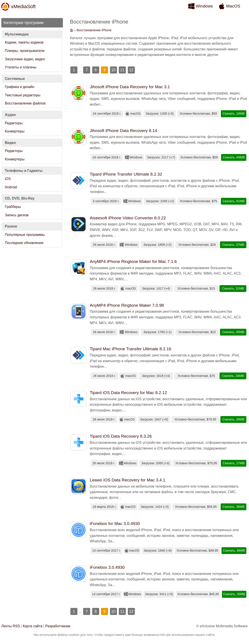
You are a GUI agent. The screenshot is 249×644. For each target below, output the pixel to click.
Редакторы (14, 123)
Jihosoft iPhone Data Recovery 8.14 (123, 131)
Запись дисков (17, 215)
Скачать (229, 114)
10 (114, 70)
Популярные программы (25, 235)
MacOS (233, 6)
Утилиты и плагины (21, 67)
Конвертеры (15, 131)
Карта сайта (32, 626)
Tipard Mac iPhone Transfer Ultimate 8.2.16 (130, 349)
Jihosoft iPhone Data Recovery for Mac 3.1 (130, 87)
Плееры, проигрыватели (25, 51)
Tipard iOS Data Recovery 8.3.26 (121, 436)
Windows (204, 6)
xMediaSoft (23, 6)
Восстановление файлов (25, 103)
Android (11, 187)
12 (131, 70)
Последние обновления (24, 243)
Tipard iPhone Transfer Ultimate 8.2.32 (126, 174)
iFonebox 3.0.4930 (107, 567)
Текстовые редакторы (23, 95)
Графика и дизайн (20, 87)
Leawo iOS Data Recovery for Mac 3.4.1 (127, 480)
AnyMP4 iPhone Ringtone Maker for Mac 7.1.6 (133, 261)
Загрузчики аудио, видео (25, 59)
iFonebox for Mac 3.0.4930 (115, 524)
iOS (8, 179)
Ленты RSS (11, 626)
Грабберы (13, 207)
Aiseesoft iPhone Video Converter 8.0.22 (128, 218)
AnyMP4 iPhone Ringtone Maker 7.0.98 (127, 305)
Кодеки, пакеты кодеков (24, 42)
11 (122, 70)
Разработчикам (58, 626)
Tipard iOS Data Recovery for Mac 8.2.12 (128, 393)
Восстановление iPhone (94, 30)
